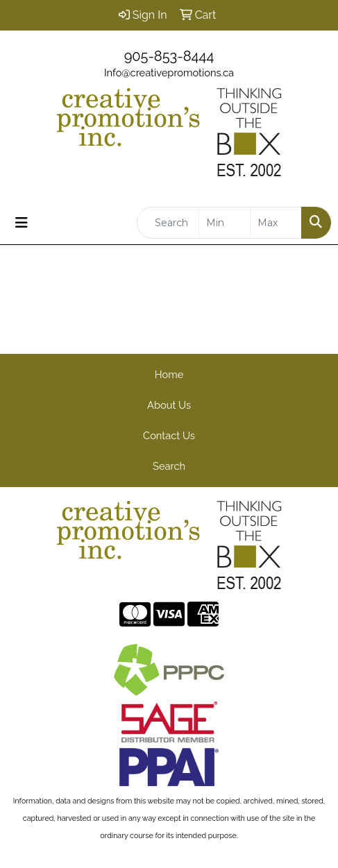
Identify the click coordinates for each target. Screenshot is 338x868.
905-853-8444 (169, 56)
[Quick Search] (168, 223)
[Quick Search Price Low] (225, 223)
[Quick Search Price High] (276, 223)
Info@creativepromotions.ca (169, 73)
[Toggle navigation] (22, 223)
